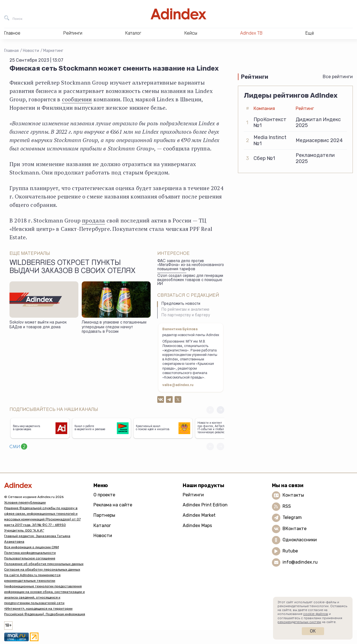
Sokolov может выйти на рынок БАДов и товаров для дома (38, 325)
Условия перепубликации (25, 502)
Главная (11, 51)
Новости (31, 51)
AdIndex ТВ (251, 33)
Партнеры (104, 515)
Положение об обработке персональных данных (44, 564)
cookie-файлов (316, 614)
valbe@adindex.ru (178, 385)
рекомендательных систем (299, 622)
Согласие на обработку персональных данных (42, 569)
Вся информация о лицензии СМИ (32, 547)
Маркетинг (53, 51)
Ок (313, 631)
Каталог (102, 526)
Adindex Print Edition (205, 505)
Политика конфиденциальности (30, 553)
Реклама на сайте (113, 505)
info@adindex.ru (300, 562)
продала (93, 220)
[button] (220, 410)
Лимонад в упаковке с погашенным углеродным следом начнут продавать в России (114, 327)
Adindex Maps (197, 526)
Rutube (290, 551)
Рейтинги (193, 495)
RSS (287, 506)
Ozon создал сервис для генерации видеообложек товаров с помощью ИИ (190, 280)
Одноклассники (300, 540)
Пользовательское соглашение (30, 558)
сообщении (77, 99)
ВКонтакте (295, 529)
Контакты (293, 495)
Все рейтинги (338, 77)
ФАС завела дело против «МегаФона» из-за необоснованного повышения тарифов (191, 265)
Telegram (292, 517)
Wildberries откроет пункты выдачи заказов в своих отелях (73, 267)
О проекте (104, 495)
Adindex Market (199, 515)
